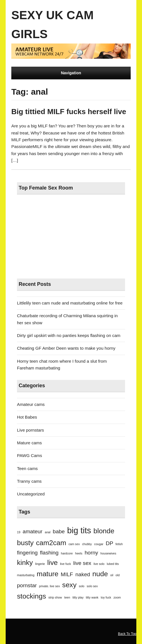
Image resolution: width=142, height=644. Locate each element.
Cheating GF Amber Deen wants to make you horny (66, 348)
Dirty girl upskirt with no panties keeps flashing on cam (69, 335)
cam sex (74, 544)
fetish (119, 544)
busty (25, 543)
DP (109, 543)
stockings (32, 596)
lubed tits (113, 564)
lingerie (40, 564)
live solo (99, 564)
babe (59, 531)
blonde (104, 531)
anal (48, 532)
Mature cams (29, 443)
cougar (99, 544)
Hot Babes (27, 417)
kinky (25, 563)
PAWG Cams (30, 455)
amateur (33, 531)
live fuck (65, 564)
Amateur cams (31, 404)
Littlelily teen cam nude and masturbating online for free (70, 303)
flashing (49, 553)
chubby (87, 544)
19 (19, 532)
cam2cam (51, 543)
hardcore (67, 553)
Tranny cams (29, 481)
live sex (82, 563)
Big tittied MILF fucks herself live (69, 112)
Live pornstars (30, 430)
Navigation (71, 73)
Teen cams (27, 468)
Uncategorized (31, 494)
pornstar (27, 585)
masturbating (26, 575)
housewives (108, 553)
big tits (79, 530)
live (52, 563)
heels (79, 553)
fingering (27, 553)
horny (91, 553)
